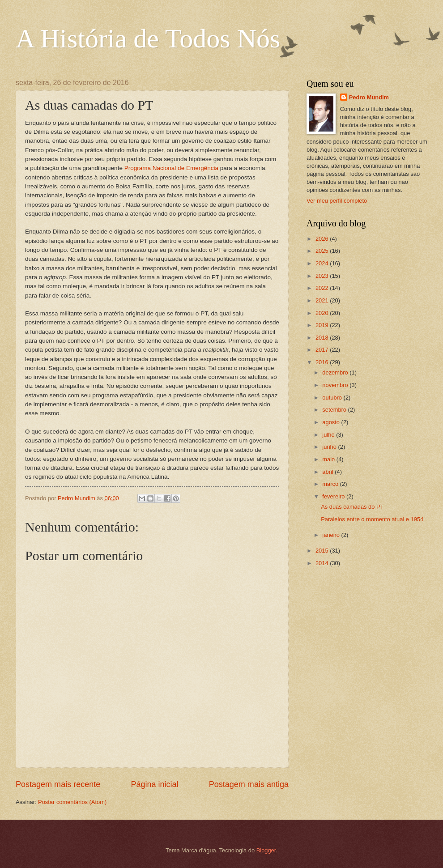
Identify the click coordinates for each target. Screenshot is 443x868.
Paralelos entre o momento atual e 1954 (372, 519)
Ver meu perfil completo (337, 201)
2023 (323, 276)
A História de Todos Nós (148, 38)
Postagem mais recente (58, 784)
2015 (323, 551)
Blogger (266, 850)
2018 (323, 338)
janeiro (332, 535)
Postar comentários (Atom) (72, 802)
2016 (323, 362)
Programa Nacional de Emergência (171, 168)
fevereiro (334, 496)
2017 (323, 350)
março (331, 484)
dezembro (336, 372)
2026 (323, 239)
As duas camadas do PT (352, 507)
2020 (323, 313)
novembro (336, 385)
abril (328, 472)
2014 (323, 563)
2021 (323, 300)
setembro (335, 410)
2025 (323, 251)
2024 (323, 263)
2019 (323, 325)
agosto (332, 422)
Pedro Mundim (369, 97)
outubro (333, 398)
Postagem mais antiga (249, 784)
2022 (323, 288)
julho (329, 435)
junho (330, 447)
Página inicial (154, 784)
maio (329, 459)
